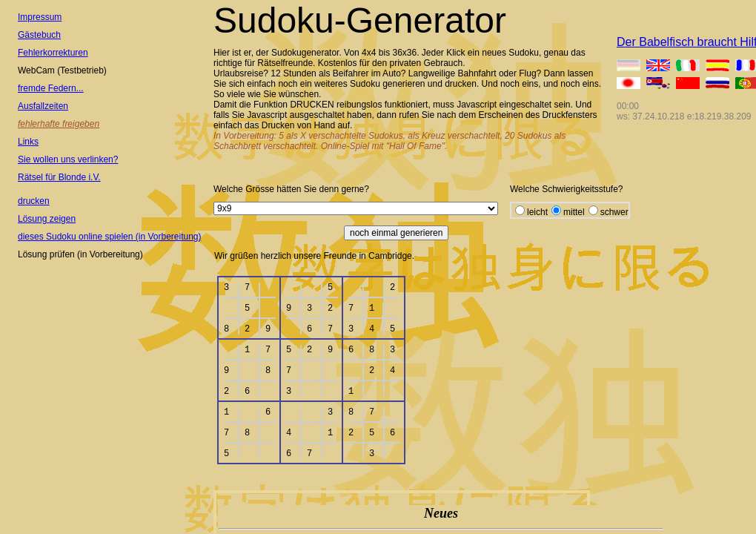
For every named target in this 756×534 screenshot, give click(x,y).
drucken (34, 201)
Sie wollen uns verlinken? (68, 159)
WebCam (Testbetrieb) (62, 70)
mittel (574, 212)
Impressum (40, 17)
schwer (614, 212)
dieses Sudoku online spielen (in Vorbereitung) (110, 237)
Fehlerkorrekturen (53, 53)
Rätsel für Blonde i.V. (59, 177)
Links (28, 142)
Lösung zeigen (47, 219)
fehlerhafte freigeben (59, 124)
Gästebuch (39, 35)
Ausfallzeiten (43, 106)
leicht (537, 212)
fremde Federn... (51, 88)
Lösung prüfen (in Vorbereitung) (80, 254)
